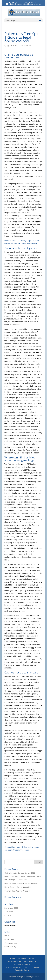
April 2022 (9, 912)
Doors (32, 958)
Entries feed (9, 939)
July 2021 (8, 915)
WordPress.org (10, 947)
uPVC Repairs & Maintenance (18, 967)
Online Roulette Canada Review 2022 (20, 873)
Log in (7, 935)
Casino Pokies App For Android (17, 891)
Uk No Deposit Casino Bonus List (18, 887)
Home (13, 958)
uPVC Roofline (30, 961)
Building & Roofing (22, 964)
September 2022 (11, 908)
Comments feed (11, 943)
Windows (22, 958)
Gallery (36, 967)
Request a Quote (22, 970)
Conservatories (15, 961)
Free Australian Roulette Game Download (21, 883)
